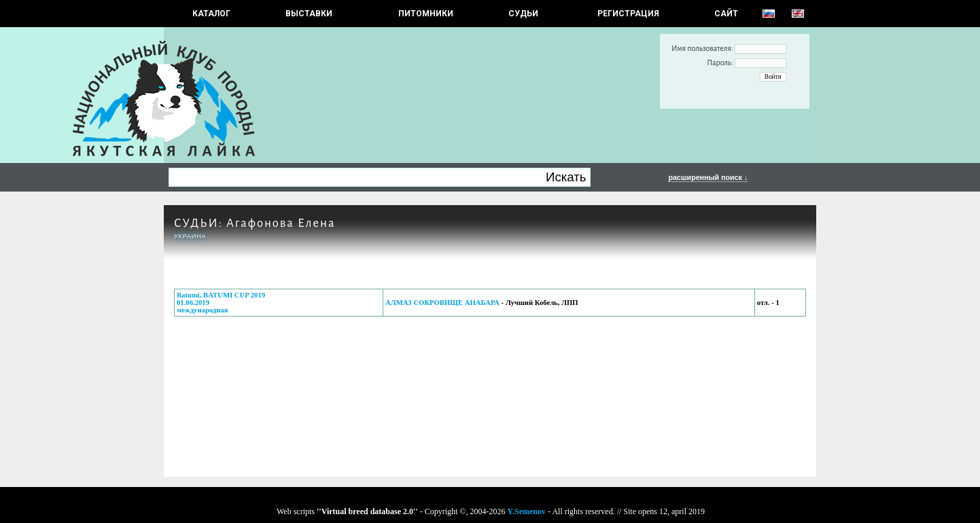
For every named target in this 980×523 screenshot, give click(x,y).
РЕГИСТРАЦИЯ (628, 14)
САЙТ (726, 14)
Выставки (309, 14)
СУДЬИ (523, 14)
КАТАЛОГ (211, 14)
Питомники (426, 14)
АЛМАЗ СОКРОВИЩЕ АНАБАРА (442, 303)
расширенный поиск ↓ (708, 177)
